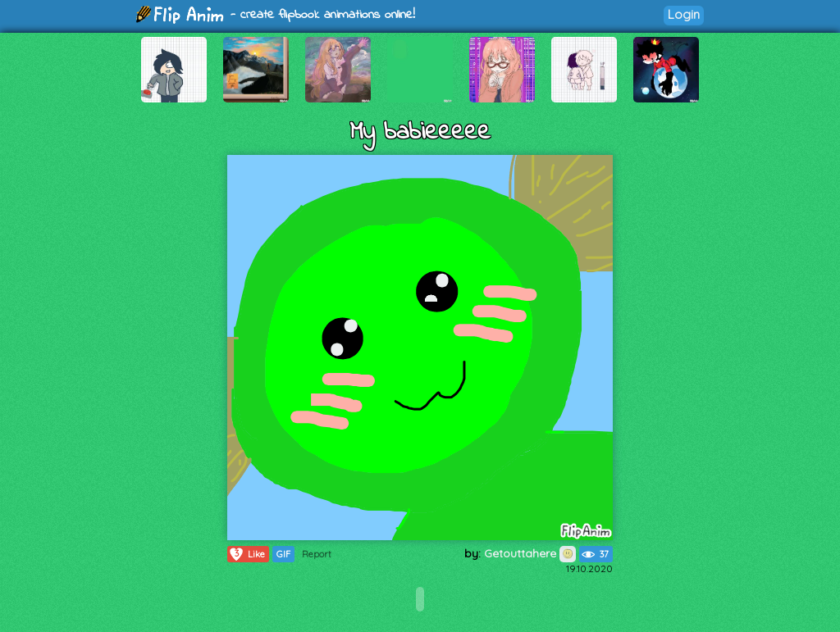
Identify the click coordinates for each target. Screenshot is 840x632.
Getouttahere (530, 553)
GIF (283, 554)
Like (247, 554)
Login (684, 14)
